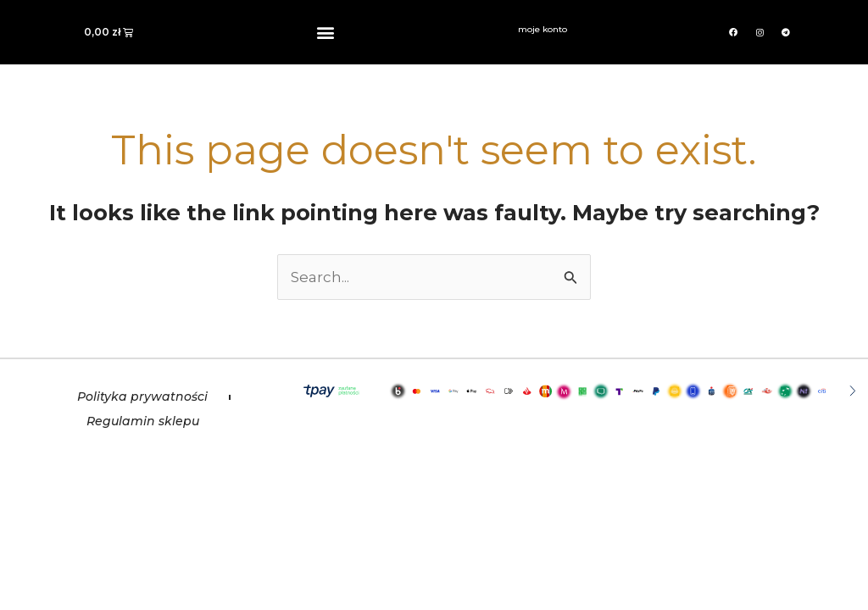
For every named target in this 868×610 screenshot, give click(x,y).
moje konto (542, 29)
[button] (326, 33)
